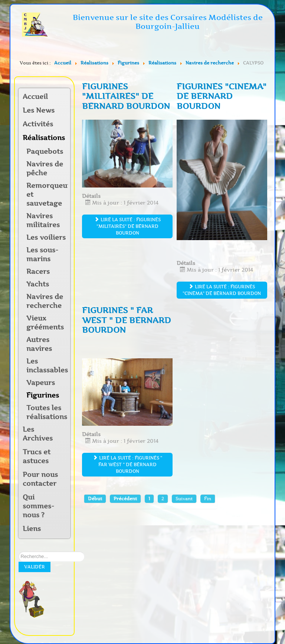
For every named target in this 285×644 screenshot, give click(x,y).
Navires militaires (43, 220)
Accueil (35, 97)
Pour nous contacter (40, 479)
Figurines (43, 395)
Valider (35, 567)
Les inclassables (47, 366)
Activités (38, 124)
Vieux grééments (45, 323)
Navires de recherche (45, 301)
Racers (38, 272)
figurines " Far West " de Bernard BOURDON (127, 320)
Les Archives (38, 434)
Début (95, 499)
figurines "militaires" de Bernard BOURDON (126, 96)
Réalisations (42, 138)
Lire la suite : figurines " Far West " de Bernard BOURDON (127, 464)
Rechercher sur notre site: (19, 552)
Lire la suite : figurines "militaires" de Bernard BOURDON (127, 226)
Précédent (125, 499)
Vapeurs (41, 383)
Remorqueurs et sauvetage (47, 195)
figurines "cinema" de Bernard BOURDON (222, 96)
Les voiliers (46, 238)
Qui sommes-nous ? (38, 506)
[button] (64, 125)
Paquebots (45, 152)
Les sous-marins (42, 255)
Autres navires (39, 344)
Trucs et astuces (37, 457)
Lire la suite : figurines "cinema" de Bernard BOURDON (222, 290)
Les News (39, 110)
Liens (32, 529)
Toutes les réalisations (47, 412)
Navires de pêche (45, 169)
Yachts (38, 284)
